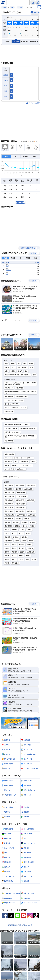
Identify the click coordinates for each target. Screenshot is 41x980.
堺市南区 (24, 522)
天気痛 (6, 80)
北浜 (19, 364)
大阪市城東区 (9, 504)
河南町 (7, 563)
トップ (4, 7)
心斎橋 (13, 371)
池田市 (32, 526)
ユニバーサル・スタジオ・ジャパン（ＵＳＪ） (19, 458)
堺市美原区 (8, 526)
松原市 (17, 541)
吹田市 (7, 530)
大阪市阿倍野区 (21, 504)
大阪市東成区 (9, 500)
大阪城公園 (19, 388)
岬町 (27, 559)
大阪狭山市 (31, 552)
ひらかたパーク (10, 469)
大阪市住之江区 (10, 515)
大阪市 (31, 364)
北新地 (7, 367)
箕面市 (7, 545)
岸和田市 (17, 526)
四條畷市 (15, 552)
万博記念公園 (9, 411)
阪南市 (7, 556)
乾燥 (6, 86)
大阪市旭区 (30, 500)
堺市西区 (16, 522)
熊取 (8, 266)
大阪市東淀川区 (22, 496)
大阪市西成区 (9, 511)
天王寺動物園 (9, 397)
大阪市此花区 (31, 485)
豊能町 (21, 556)
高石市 (14, 548)
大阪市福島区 (20, 485)
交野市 (22, 552)
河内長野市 (8, 541)
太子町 (34, 559)
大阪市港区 (18, 489)
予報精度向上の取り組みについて (20, 925)
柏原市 (14, 545)
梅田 (25, 364)
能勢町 (28, 556)
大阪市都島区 (9, 485)
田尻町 (21, 559)
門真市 (29, 545)
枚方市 (14, 533)
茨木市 (21, 533)
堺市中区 (27, 519)
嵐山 (16, 462)
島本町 (14, 556)
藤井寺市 (22, 548)
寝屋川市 (24, 537)
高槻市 (22, 530)
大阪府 (20, 7)
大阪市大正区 (28, 489)
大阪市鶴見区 (31, 511)
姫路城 (33, 462)
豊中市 (25, 526)
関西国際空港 (9, 441)
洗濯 (6, 97)
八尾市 (28, 533)
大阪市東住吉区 (21, 508)
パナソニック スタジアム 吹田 (14, 400)
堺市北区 (33, 522)
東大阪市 (30, 548)
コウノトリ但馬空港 (11, 428)
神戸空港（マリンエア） (12, 432)
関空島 (8, 270)
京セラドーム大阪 (21, 397)
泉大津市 (15, 530)
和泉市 (31, 541)
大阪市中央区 (9, 519)
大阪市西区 (8, 489)
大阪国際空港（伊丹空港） (28, 428)
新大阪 (13, 364)
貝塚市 (29, 530)
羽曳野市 (22, 545)
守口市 (7, 533)
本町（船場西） (22, 367)
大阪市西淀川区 (10, 496)
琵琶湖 (7, 465)
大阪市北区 (32, 515)
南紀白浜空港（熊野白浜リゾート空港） (17, 425)
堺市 (34, 375)
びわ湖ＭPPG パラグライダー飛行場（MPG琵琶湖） (19, 437)
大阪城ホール (9, 388)
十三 (13, 367)
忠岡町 (7, 559)
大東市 (24, 541)
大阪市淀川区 (20, 511)
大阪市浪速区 (21, 493)
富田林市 (16, 537)
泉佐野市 (8, 537)
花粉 (6, 91)
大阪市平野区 (21, 515)
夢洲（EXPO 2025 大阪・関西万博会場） (17, 375)
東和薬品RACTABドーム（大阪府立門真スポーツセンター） (20, 392)
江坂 (31, 367)
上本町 (20, 371)
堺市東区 (8, 522)
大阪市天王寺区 (10, 493)
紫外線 (6, 75)
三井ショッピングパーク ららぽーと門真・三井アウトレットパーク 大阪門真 (20, 384)
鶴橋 (6, 371)
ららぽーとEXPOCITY (12, 404)
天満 (6, 364)
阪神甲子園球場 (10, 454)
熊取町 (14, 559)
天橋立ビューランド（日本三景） (22, 465)
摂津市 (7, 548)
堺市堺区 (19, 519)
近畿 (12, 7)
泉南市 (7, 552)
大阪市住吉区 (9, 508)
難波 (26, 371)
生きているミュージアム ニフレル (16, 408)
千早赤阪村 (15, 563)
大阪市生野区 (20, 500)
